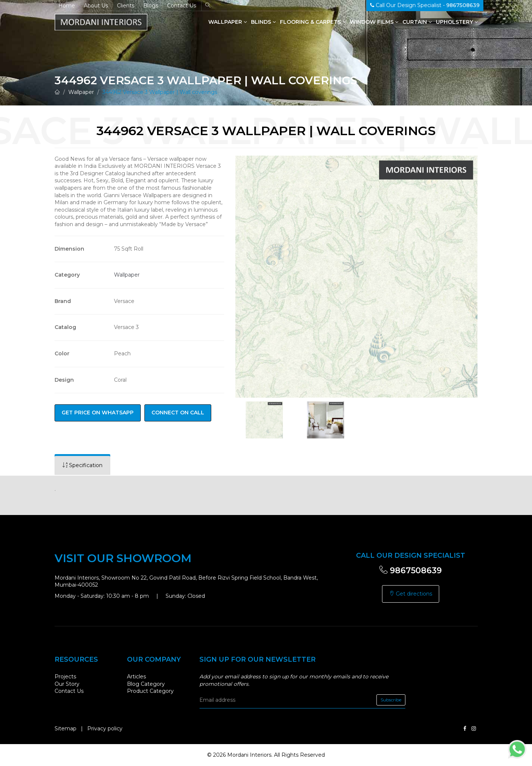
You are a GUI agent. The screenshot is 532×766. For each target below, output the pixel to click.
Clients (126, 6)
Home (67, 6)
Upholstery (457, 22)
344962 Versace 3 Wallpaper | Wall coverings (160, 92)
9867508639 (411, 571)
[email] (302, 700)
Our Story (67, 684)
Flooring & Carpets (313, 22)
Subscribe (391, 700)
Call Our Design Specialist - (425, 5)
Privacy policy (105, 728)
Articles (136, 677)
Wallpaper (228, 22)
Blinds (263, 22)
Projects (65, 677)
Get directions (411, 594)
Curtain (417, 22)
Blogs (151, 6)
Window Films (374, 22)
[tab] (82, 465)
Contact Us (182, 6)
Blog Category (146, 684)
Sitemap (66, 728)
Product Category (150, 691)
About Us (96, 6)
